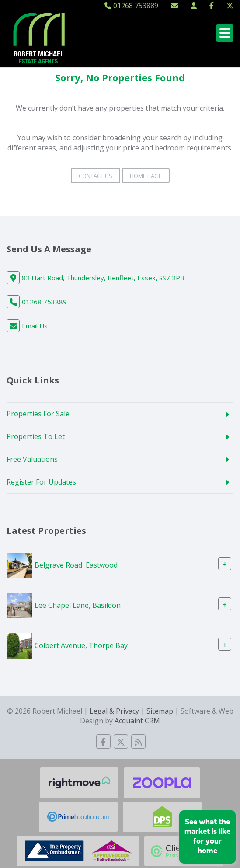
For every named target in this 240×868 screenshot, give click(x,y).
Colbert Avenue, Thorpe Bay (81, 645)
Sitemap (160, 711)
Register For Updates (41, 482)
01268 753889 (131, 6)
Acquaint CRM (137, 721)
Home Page (146, 176)
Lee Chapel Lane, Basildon (78, 605)
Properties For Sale (38, 414)
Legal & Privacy (114, 711)
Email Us (35, 326)
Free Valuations (32, 459)
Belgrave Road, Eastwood (76, 565)
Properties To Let (36, 436)
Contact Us (96, 176)
